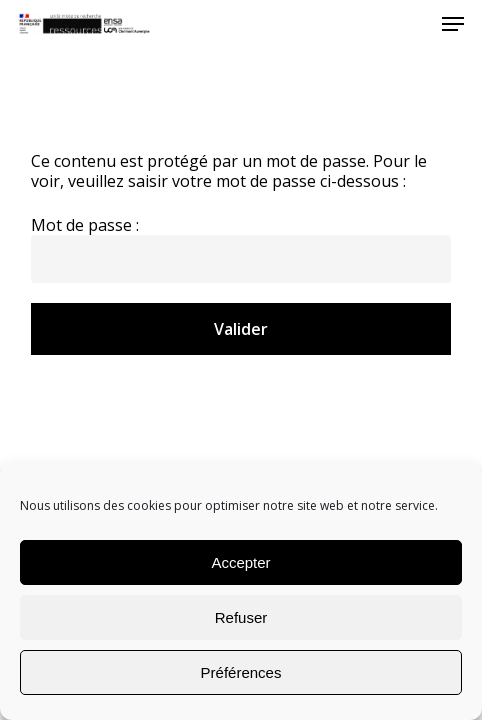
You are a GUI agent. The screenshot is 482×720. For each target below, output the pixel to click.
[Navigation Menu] (453, 24)
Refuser (241, 617)
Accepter (240, 562)
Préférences (241, 672)
